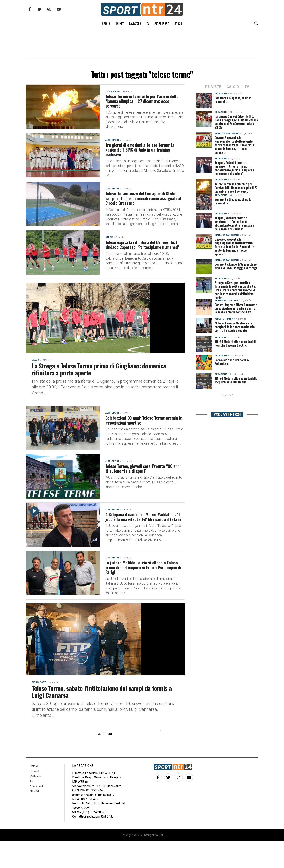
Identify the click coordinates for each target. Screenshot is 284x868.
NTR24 (178, 23)
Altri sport (162, 23)
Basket (120, 23)
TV (148, 23)
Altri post (105, 760)
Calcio (106, 23)
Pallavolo (135, 23)
